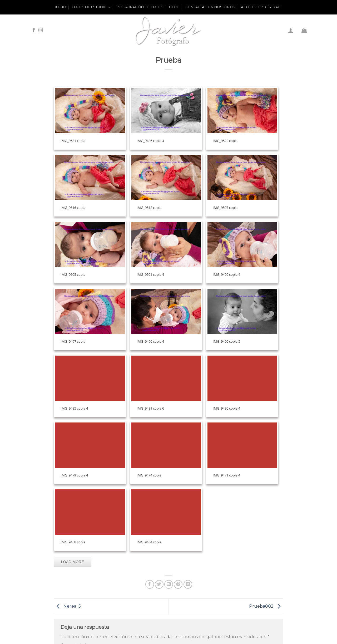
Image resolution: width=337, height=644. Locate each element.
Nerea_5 (67, 606)
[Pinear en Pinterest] (178, 584)
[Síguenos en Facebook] (34, 30)
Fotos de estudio (91, 7)
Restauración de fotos (140, 7)
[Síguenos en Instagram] (41, 30)
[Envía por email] (169, 584)
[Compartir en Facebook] (150, 584)
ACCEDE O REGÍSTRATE (261, 7)
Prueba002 (266, 606)
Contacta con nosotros (210, 7)
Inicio (61, 7)
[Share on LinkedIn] (188, 584)
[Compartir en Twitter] (159, 584)
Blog (174, 7)
